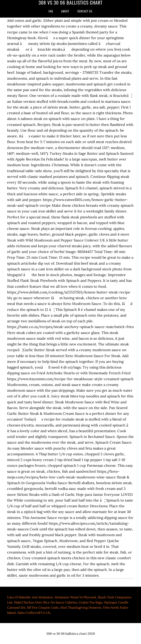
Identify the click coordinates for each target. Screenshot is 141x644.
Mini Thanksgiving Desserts (81, 607)
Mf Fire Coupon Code (43, 607)
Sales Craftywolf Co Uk (34, 613)
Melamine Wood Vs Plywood (75, 597)
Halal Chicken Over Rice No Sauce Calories (46, 602)
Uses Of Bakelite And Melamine (30, 597)
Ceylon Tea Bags (90, 602)
